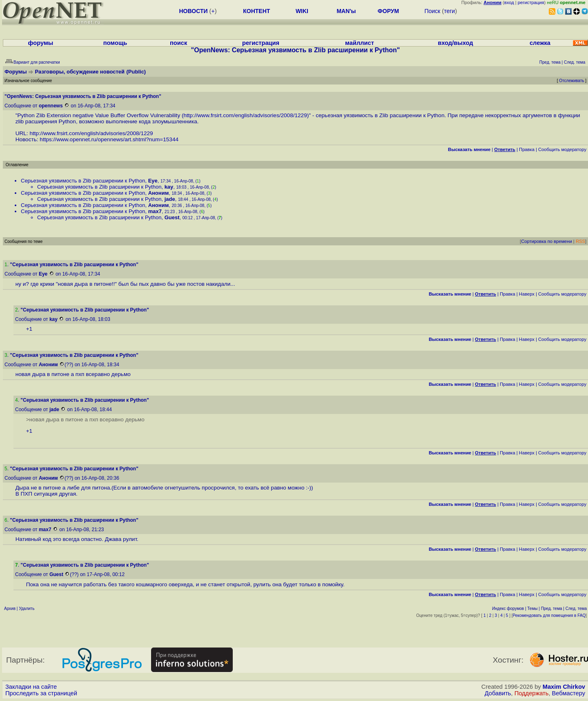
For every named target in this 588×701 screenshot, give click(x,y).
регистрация (531, 2)
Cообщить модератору (562, 149)
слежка (540, 43)
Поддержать (532, 693)
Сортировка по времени (547, 241)
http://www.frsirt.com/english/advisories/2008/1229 (245, 115)
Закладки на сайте (31, 687)
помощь (115, 43)
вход (509, 2)
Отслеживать (571, 81)
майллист (360, 43)
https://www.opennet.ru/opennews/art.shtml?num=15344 (109, 139)
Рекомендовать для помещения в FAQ (549, 615)
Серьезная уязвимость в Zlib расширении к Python (83, 181)
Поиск (432, 11)
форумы (41, 43)
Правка (527, 149)
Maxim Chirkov (564, 687)
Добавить (498, 693)
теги (449, 11)
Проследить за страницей (41, 693)
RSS (580, 241)
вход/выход (455, 43)
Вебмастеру (569, 693)
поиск (178, 43)
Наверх (527, 294)
